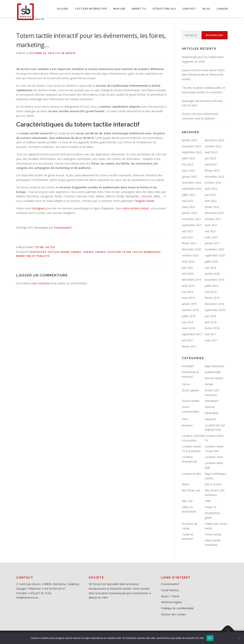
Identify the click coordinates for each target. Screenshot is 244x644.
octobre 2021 (213, 219)
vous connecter (41, 283)
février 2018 (212, 328)
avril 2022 (211, 201)
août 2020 (188, 262)
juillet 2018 (189, 316)
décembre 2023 (214, 140)
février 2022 (212, 207)
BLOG (206, 9)
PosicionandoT (170, 584)
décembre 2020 (191, 249)
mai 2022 (188, 201)
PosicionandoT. (63, 228)
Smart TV (210, 507)
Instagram (38, 208)
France (100, 252)
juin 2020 (187, 268)
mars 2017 (211, 340)
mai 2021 (210, 231)
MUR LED (119, 9)
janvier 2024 (189, 140)
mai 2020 (210, 268)
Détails (209, 384)
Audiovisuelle (213, 372)
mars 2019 (188, 298)
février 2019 (212, 298)
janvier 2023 (189, 177)
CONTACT (189, 9)
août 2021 (211, 225)
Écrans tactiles (191, 401)
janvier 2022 (189, 213)
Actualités (188, 366)
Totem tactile (45, 247)
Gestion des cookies (174, 614)
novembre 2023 (192, 146)
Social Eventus (170, 590)
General (209, 407)
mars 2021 (211, 237)
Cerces (186, 384)
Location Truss (214, 457)
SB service (68, 53)
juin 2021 (187, 231)
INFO (185, 419)
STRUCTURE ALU (164, 9)
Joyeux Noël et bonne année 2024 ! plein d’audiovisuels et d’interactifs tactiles (203, 75)
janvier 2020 (212, 274)
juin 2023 (210, 158)
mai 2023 (188, 164)
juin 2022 (210, 195)
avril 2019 (211, 292)
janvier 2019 (189, 304)
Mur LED (187, 501)
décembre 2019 (191, 280)
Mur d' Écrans (213, 484)
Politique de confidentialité (177, 608)
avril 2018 (211, 322)
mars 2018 (188, 328)
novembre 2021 (192, 219)
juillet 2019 (211, 286)
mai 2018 (188, 322)
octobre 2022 (213, 183)
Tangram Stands (144, 201)
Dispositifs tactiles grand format (56, 252)
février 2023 (212, 170)
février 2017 (189, 346)
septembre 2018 (215, 310)
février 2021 (189, 243)
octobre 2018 (190, 310)
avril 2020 (188, 274)
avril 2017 (188, 340)
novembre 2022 (192, 183)
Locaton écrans (191, 474)
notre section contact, (136, 208)
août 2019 (188, 286)
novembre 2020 (214, 249)
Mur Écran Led (191, 490)
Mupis (186, 484)
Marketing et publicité (33, 256)
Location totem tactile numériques (134, 252)
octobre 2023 (213, 146)
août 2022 (211, 189)
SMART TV (139, 9)
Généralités (212, 413)
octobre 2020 (190, 255)
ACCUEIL (63, 9)
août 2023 (211, 152)
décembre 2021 (214, 213)
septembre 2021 (192, 225)
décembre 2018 (214, 304)
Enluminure (212, 401)
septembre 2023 (192, 152)
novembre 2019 (214, 280)
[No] (239, 638)
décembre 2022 (214, 177)
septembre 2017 (192, 334)
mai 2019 (188, 292)
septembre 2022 (192, 189)
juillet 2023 (189, 158)
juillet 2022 (189, 195)
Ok (210, 638)
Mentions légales (172, 602)
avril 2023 (211, 164)
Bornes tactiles (214, 378)
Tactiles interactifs (91, 9)
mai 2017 (210, 334)
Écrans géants (191, 390)
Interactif (210, 419)
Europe (89, 252)
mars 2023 (188, 170)
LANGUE (222, 9)
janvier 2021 (212, 243)
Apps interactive (215, 366)
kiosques (187, 425)
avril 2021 (188, 237)
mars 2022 (188, 207)
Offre (208, 501)
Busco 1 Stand (170, 596)
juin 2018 (210, 316)
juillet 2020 (211, 262)
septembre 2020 (215, 255)
